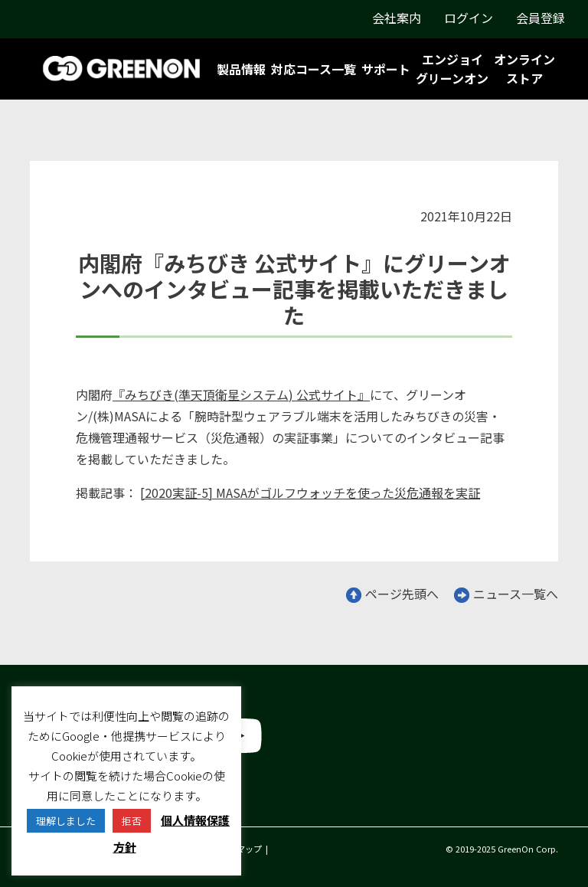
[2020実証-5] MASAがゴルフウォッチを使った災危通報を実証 (310, 493)
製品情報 (241, 69)
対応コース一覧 (314, 69)
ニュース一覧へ (506, 594)
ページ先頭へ (392, 594)
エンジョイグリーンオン (452, 69)
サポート (386, 69)
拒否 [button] (132, 821)
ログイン (469, 18)
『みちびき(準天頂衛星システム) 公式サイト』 (241, 394)
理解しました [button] (66, 821)
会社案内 (397, 18)
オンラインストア (524, 69)
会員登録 (541, 18)
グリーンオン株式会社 (91, 800)
